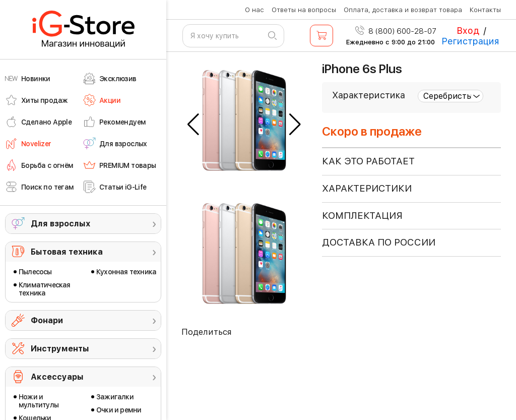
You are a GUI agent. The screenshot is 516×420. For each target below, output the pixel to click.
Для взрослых (60, 224)
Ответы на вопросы (304, 10)
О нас (254, 10)
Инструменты (60, 349)
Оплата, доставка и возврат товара (403, 10)
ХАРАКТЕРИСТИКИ (367, 188)
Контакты (485, 10)
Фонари (47, 320)
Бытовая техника (67, 252)
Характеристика (369, 95)
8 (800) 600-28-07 (396, 31)
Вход (468, 31)
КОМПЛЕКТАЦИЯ (362, 216)
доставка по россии (379, 242)
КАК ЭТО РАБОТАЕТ (368, 161)
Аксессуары (57, 377)
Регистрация (470, 41)
